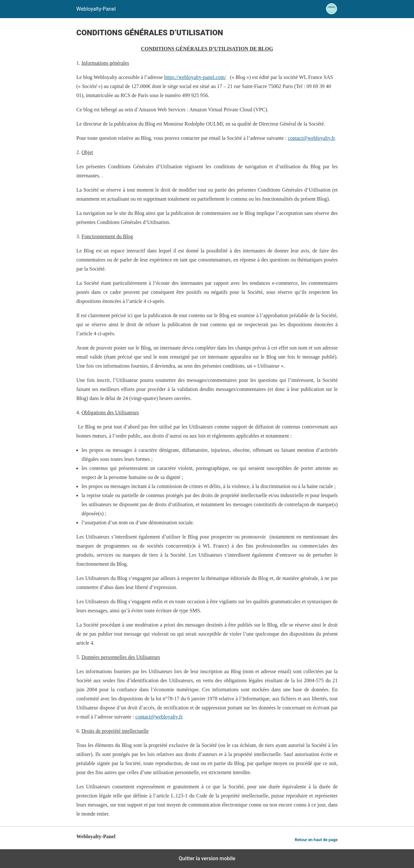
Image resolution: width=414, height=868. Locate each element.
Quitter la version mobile (207, 858)
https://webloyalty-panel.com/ (195, 77)
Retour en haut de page (316, 840)
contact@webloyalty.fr (311, 138)
